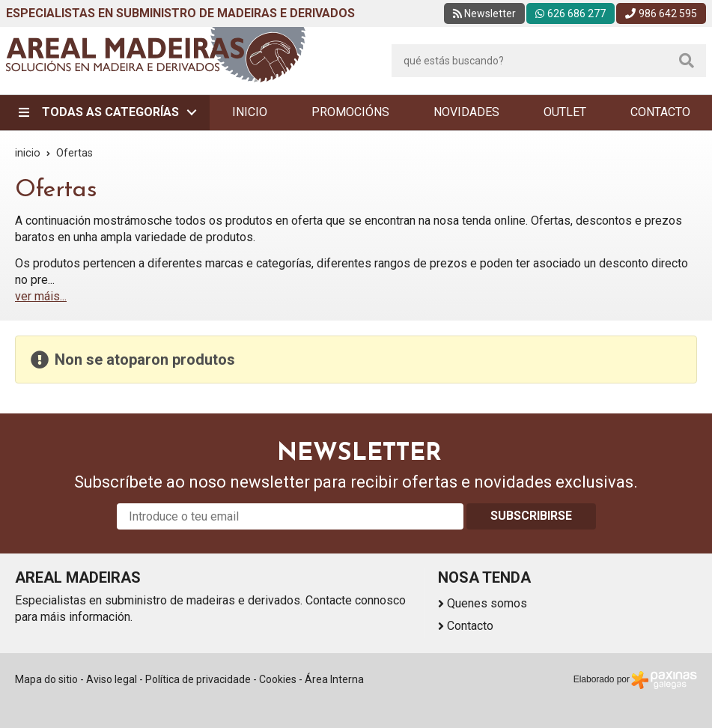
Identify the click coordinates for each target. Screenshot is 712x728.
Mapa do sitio (46, 679)
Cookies (278, 679)
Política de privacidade (198, 679)
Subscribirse (531, 516)
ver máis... (41, 296)
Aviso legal (112, 679)
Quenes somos (487, 603)
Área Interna (334, 679)
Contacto (470, 626)
